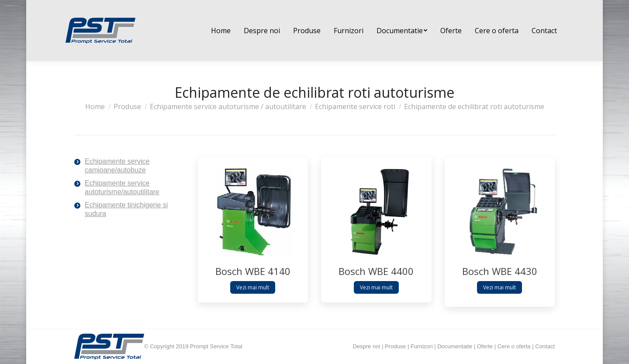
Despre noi (366, 346)
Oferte (485, 346)
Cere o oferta (514, 346)
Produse (395, 346)
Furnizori (422, 346)
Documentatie (455, 346)
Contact (545, 346)
